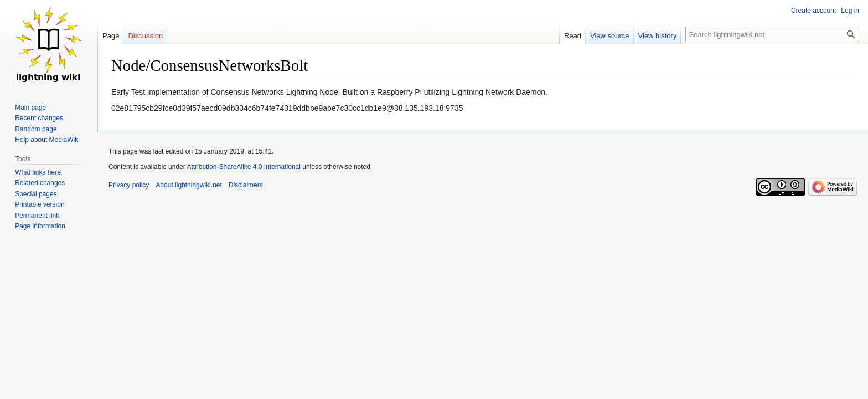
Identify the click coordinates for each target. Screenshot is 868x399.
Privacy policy (129, 185)
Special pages (36, 194)
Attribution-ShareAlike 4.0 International (243, 167)
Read (573, 36)
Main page (30, 108)
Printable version (40, 204)
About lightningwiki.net (188, 185)
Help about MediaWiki (47, 140)
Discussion (145, 36)
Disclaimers (246, 185)
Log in (850, 11)
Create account (813, 11)
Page (111, 36)
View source (610, 36)
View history (658, 36)
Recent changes (39, 118)
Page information (40, 226)
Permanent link (37, 216)
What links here (38, 172)
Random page (36, 129)
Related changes (40, 183)
